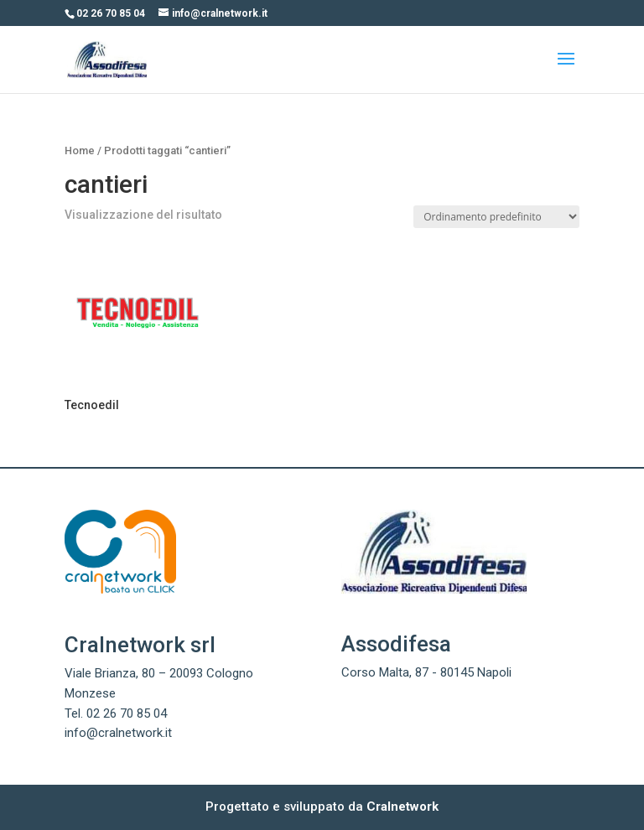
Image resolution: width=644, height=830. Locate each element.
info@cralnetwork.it (118, 733)
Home (80, 150)
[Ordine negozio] (496, 217)
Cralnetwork (402, 807)
